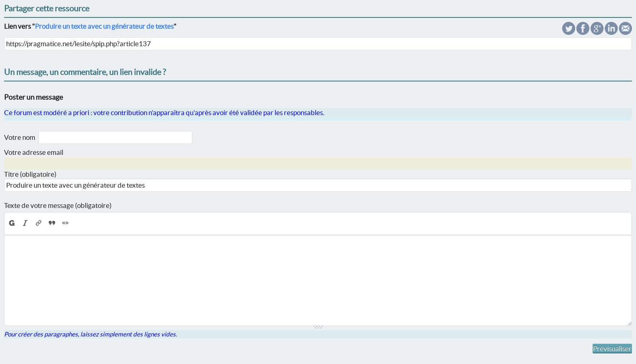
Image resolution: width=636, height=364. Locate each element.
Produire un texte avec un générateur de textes (104, 26)
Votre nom (20, 137)
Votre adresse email (34, 152)
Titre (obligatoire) (30, 174)
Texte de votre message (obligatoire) (58, 205)
